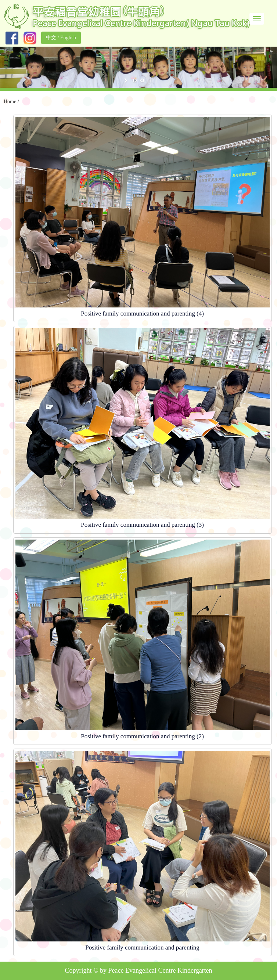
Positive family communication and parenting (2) (142, 736)
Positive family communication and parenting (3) (142, 525)
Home (10, 102)
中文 (51, 38)
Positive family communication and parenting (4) (142, 314)
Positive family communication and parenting (142, 947)
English (68, 38)
